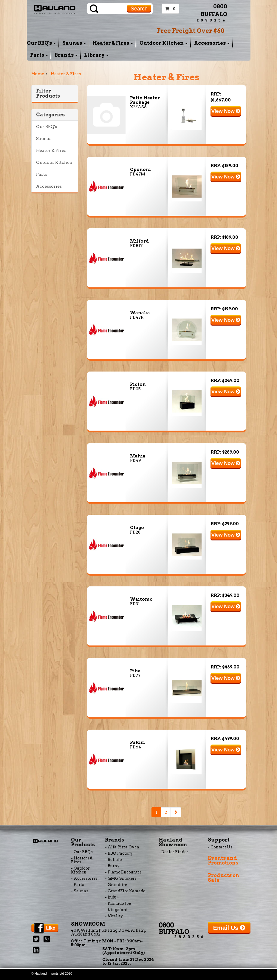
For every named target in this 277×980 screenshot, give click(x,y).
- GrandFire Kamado (125, 891)
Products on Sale (223, 878)
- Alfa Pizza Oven (122, 847)
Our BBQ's (41, 43)
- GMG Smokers (121, 878)
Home (38, 74)
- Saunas (80, 891)
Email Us (229, 928)
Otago (137, 528)
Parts (39, 55)
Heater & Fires (113, 43)
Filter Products (48, 94)
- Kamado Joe (118, 903)
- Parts (78, 885)
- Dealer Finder (173, 852)
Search (139, 9)
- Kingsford (116, 910)
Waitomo (141, 599)
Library (96, 55)
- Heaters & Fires (82, 860)
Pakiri (137, 742)
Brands (66, 55)
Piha (135, 671)
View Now (226, 111)
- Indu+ (112, 897)
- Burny (112, 866)
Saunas (74, 43)
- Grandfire (116, 885)
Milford (139, 241)
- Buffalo (113, 860)
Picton (138, 384)
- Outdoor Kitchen (80, 870)
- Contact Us (220, 847)
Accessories (212, 43)
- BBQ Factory (119, 853)
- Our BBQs (82, 852)
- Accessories (84, 878)
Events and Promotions (223, 860)
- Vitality (114, 916)
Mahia (138, 456)
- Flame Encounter (123, 872)
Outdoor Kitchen (164, 43)
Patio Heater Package (145, 100)
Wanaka (140, 313)
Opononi (140, 170)
